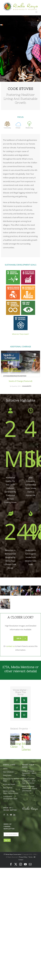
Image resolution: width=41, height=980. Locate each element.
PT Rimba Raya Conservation (12, 851)
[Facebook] (4, 811)
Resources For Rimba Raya (11, 777)
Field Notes (7, 772)
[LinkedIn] (14, 811)
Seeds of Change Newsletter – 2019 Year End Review (29, 777)
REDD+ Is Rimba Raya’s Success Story (11, 789)
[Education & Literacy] (26, 731)
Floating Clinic (16, 742)
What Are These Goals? (20, 334)
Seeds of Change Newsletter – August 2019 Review (30, 785)
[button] (13, 739)
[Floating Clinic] (15, 731)
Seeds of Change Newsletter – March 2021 (29, 770)
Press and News (9, 781)
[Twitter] (8, 811)
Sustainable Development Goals (10, 794)
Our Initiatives (8, 769)
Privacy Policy (23, 854)
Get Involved (8, 784)
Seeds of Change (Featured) (20, 381)
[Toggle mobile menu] (37, 12)
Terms (31, 854)
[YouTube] (11, 811)
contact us (10, 643)
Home (5, 765)
